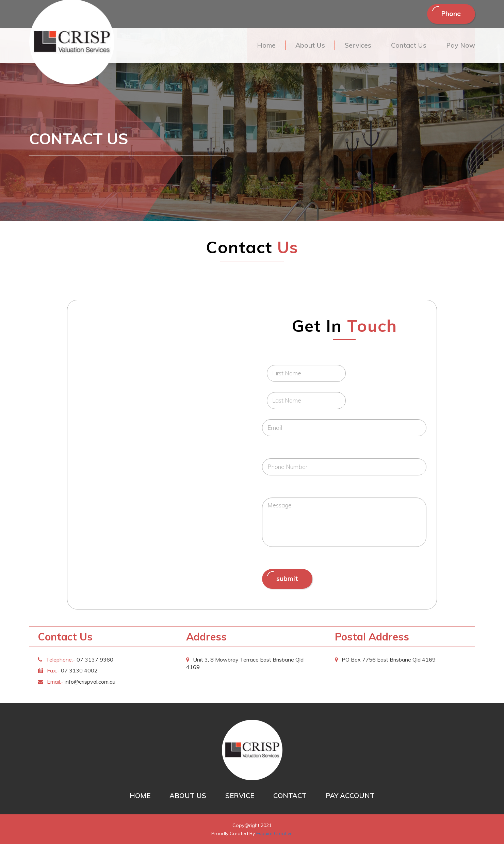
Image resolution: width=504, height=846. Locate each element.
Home (263, 46)
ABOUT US (188, 797)
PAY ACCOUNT (350, 797)
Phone (449, 14)
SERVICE (240, 797)
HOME (140, 797)
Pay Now (460, 46)
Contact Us (407, 46)
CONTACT (290, 797)
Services (356, 46)
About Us (307, 46)
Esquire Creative (274, 835)
